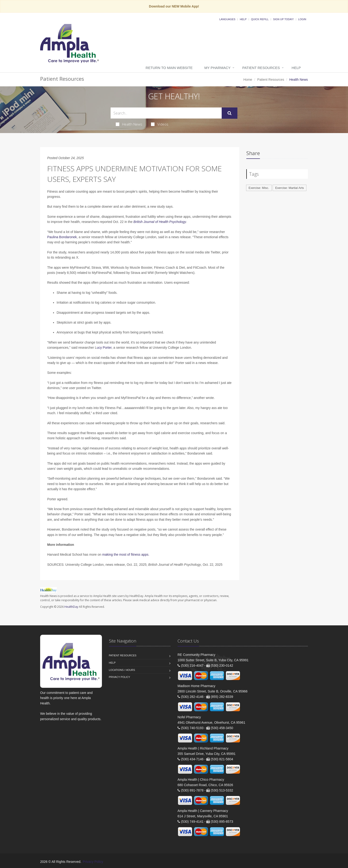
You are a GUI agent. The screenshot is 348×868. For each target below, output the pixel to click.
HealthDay (71, 607)
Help (243, 19)
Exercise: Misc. (259, 188)
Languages (227, 19)
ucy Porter (104, 348)
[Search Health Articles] (166, 113)
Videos (160, 124)
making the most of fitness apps (125, 554)
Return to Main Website (169, 68)
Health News (129, 124)
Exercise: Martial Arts (290, 188)
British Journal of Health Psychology (160, 222)
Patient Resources (261, 68)
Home (248, 80)
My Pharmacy (217, 68)
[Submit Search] (230, 113)
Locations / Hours (122, 670)
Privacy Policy (120, 677)
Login (302, 19)
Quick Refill (260, 19)
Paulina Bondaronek (62, 237)
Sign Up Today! (283, 19)
